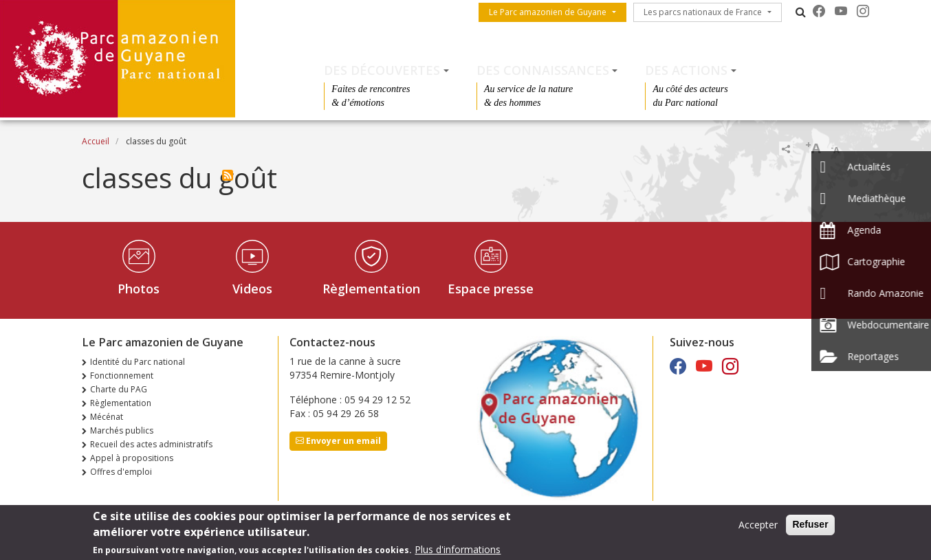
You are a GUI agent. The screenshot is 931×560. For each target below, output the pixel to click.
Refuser (810, 526)
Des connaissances (543, 70)
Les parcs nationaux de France (703, 12)
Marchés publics (122, 430)
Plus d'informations (458, 551)
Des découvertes (382, 70)
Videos (252, 289)
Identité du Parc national (138, 362)
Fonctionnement (122, 376)
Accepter (758, 526)
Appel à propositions (132, 458)
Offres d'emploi (121, 472)
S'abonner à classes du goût (228, 175)
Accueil (96, 141)
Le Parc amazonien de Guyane (548, 12)
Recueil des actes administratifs (151, 444)
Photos (139, 289)
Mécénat (107, 417)
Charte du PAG (119, 389)
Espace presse (491, 289)
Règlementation (371, 289)
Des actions (686, 70)
